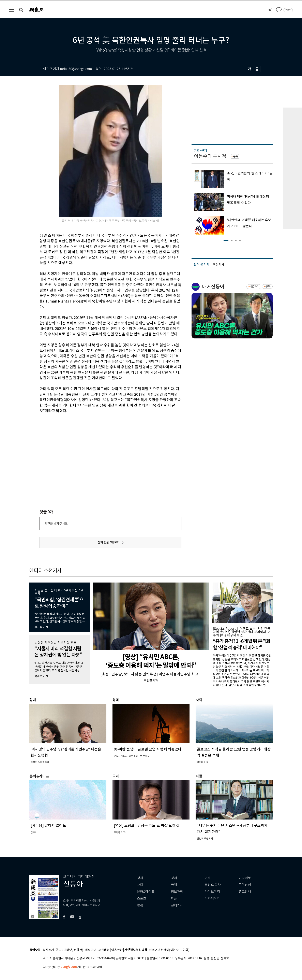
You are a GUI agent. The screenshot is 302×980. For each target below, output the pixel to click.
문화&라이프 (146, 892)
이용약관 (117, 950)
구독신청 (245, 885)
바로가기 (254, 287)
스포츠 (142, 899)
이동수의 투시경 (210, 156)
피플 (174, 899)
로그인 (288, 10)
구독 (236, 156)
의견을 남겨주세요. (56, 524)
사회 (140, 885)
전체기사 (177, 905)
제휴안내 (91, 950)
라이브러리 (212, 892)
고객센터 (104, 950)
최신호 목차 (213, 885)
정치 (140, 878)
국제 (174, 885)
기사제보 (245, 878)
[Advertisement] (100, 444)
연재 (208, 878)
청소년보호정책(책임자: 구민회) (169, 950)
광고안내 (245, 892)
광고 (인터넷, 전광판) (70, 950)
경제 (174, 878)
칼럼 (140, 905)
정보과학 (177, 892)
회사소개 (48, 950)
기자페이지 (212, 899)
